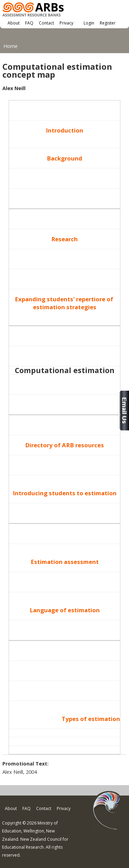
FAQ (29, 23)
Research (64, 239)
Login (89, 23)
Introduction (64, 130)
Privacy (66, 23)
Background (64, 158)
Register (108, 23)
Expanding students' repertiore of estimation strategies (65, 303)
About (14, 23)
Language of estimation (65, 610)
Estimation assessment (65, 562)
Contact (46, 23)
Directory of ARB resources (64, 445)
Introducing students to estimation (65, 493)
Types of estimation (91, 719)
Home (10, 46)
